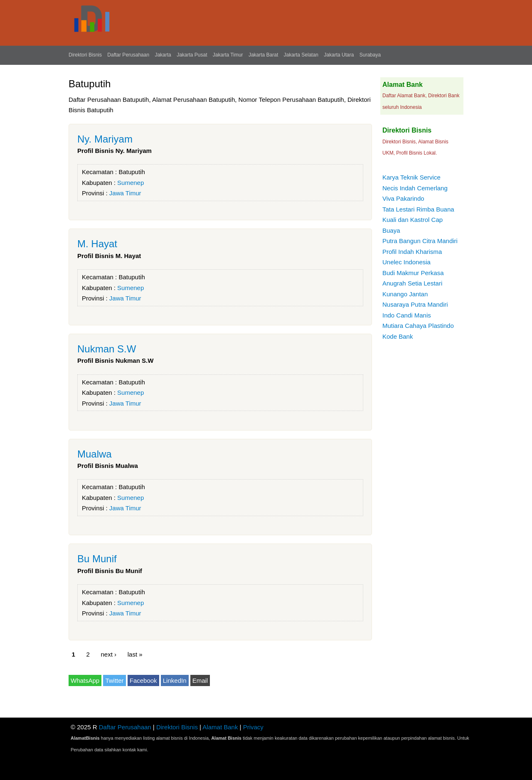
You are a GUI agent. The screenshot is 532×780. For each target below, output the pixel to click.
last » (135, 654)
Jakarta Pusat (192, 55)
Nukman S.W (107, 349)
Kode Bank (398, 336)
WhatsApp (85, 680)
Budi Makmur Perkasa (413, 273)
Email (200, 680)
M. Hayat (97, 244)
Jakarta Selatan (301, 55)
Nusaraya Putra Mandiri (415, 304)
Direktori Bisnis (85, 55)
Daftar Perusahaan (128, 55)
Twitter (114, 680)
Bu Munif (97, 559)
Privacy (253, 727)
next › (109, 654)
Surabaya (370, 55)
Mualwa (95, 454)
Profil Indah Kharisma (412, 252)
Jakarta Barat (263, 55)
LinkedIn (175, 680)
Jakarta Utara (339, 55)
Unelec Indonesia (406, 262)
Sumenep (131, 183)
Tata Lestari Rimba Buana (418, 209)
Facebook (143, 680)
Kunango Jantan (405, 294)
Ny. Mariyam (105, 139)
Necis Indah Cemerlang (415, 188)
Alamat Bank (220, 727)
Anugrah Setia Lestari (412, 283)
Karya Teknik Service (411, 177)
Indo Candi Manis (407, 315)
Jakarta (163, 55)
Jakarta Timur (228, 55)
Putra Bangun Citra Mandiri (420, 241)
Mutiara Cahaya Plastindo (418, 326)
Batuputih (132, 172)
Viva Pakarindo (403, 198)
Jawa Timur (125, 193)
